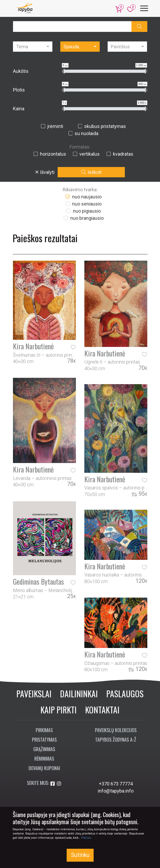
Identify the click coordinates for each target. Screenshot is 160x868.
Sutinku (80, 855)
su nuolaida (83, 133)
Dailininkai (79, 693)
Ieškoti (91, 172)
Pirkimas (44, 730)
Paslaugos (125, 693)
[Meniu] (144, 8)
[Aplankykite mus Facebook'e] (53, 784)
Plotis (19, 90)
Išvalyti (45, 172)
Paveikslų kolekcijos (116, 730)
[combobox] (33, 47)
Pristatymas (44, 740)
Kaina (19, 109)
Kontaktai (102, 710)
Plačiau (86, 838)
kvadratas (120, 154)
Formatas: (80, 147)
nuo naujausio (83, 197)
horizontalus (50, 154)
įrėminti (52, 126)
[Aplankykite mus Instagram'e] (59, 784)
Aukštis (21, 71)
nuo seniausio (83, 204)
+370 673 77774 (116, 784)
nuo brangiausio (83, 218)
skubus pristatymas (102, 126)
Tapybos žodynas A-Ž (116, 740)
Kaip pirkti (59, 710)
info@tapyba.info (116, 791)
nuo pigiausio (83, 211)
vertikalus (86, 154)
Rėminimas (44, 759)
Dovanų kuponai (44, 768)
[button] (139, 27)
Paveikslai (34, 693)
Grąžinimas (44, 749)
